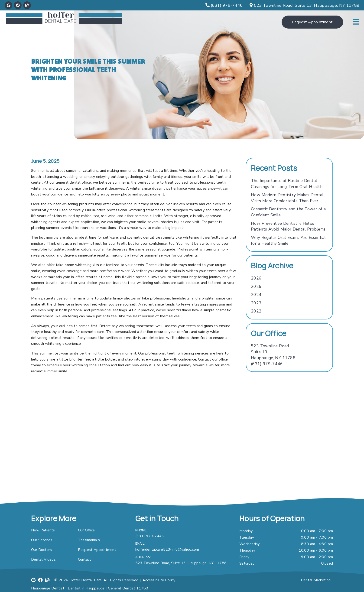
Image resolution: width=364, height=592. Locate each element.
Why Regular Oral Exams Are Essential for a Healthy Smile (288, 241)
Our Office (86, 530)
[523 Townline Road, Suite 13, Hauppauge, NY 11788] (304, 5)
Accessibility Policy (159, 580)
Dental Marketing (316, 580)
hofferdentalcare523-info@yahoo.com (167, 550)
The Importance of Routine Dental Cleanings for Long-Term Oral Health (287, 184)
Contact (85, 559)
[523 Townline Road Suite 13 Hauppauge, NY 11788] (273, 352)
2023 (256, 303)
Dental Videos (43, 559)
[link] (8, 5)
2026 (256, 278)
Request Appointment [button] (312, 22)
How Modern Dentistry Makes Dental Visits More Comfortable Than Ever (287, 198)
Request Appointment (97, 550)
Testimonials (89, 540)
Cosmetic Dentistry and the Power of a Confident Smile (288, 212)
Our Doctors (41, 550)
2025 (256, 286)
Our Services (42, 540)
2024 (256, 295)
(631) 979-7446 (267, 364)
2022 (256, 311)
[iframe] (182, 451)
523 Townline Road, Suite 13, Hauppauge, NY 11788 (181, 563)
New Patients (43, 530)
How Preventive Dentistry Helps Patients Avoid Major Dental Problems (288, 226)
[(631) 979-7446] (224, 5)
